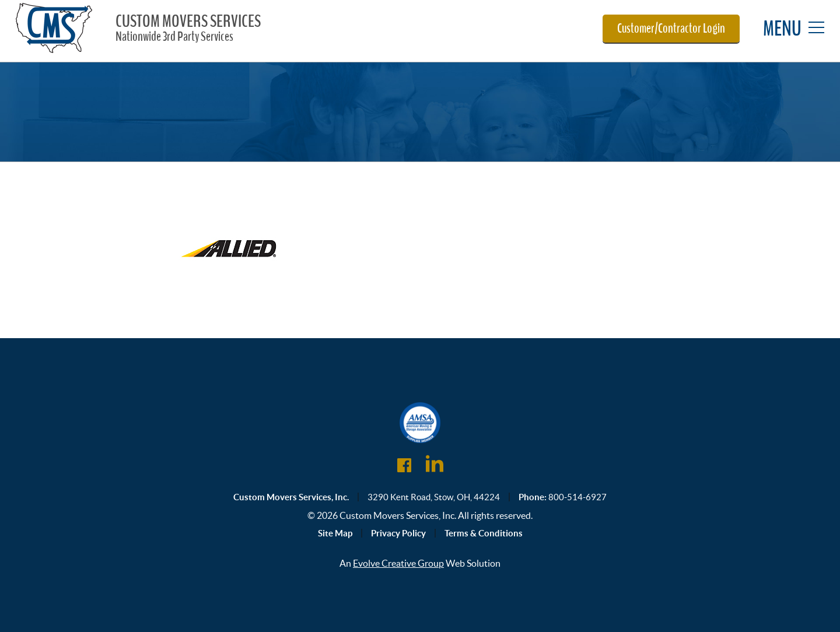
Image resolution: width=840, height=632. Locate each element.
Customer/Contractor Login (671, 29)
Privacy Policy (398, 533)
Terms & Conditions (484, 533)
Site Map (335, 533)
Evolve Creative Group (398, 563)
